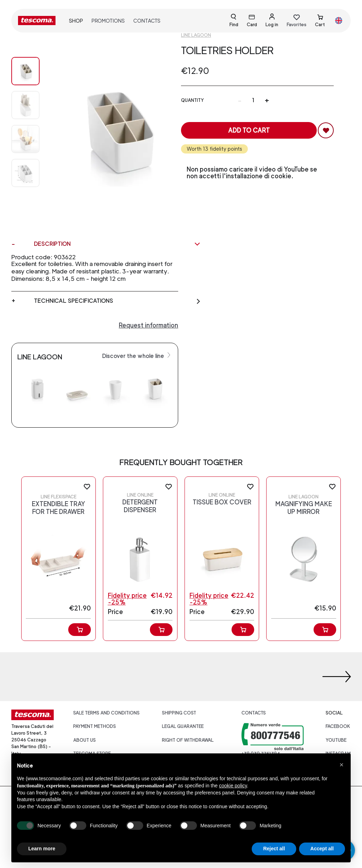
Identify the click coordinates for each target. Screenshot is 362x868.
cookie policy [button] (233, 786)
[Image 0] (25, 71)
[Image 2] (25, 139)
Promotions (108, 21)
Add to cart (249, 130)
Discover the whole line (137, 355)
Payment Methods (95, 726)
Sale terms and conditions (106, 713)
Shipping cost (179, 713)
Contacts (147, 21)
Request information (148, 325)
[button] (341, 765)
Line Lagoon (196, 35)
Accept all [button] (322, 849)
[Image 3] (25, 173)
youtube (336, 740)
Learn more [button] (42, 849)
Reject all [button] (274, 849)
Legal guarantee (183, 726)
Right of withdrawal (188, 740)
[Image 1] (25, 105)
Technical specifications (117, 301)
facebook (338, 726)
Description (117, 244)
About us (84, 740)
